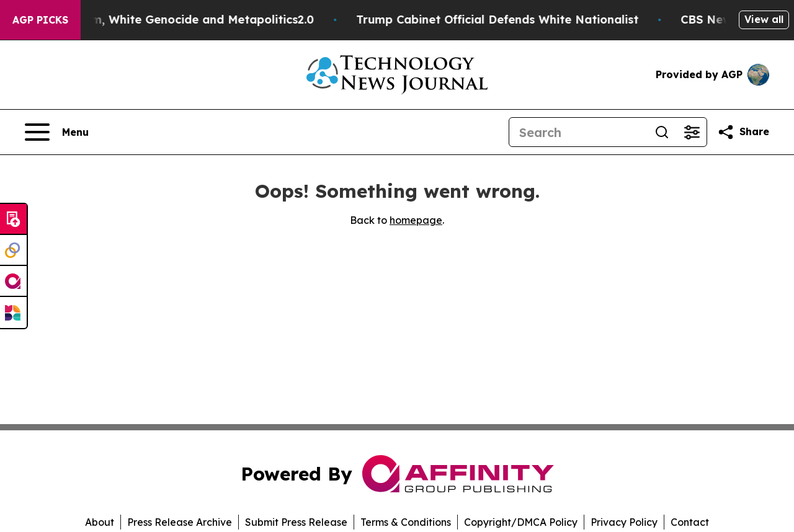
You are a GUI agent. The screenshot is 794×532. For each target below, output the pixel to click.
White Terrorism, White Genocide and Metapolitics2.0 (169, 20)
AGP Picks (40, 20)
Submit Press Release (296, 522)
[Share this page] (743, 132)
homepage (416, 220)
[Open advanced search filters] (692, 132)
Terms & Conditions (406, 522)
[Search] (578, 132)
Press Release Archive (180, 522)
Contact (690, 522)
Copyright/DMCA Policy (521, 522)
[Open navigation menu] (57, 132)
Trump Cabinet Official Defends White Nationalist (504, 20)
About (100, 522)
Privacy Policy (624, 522)
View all (764, 19)
